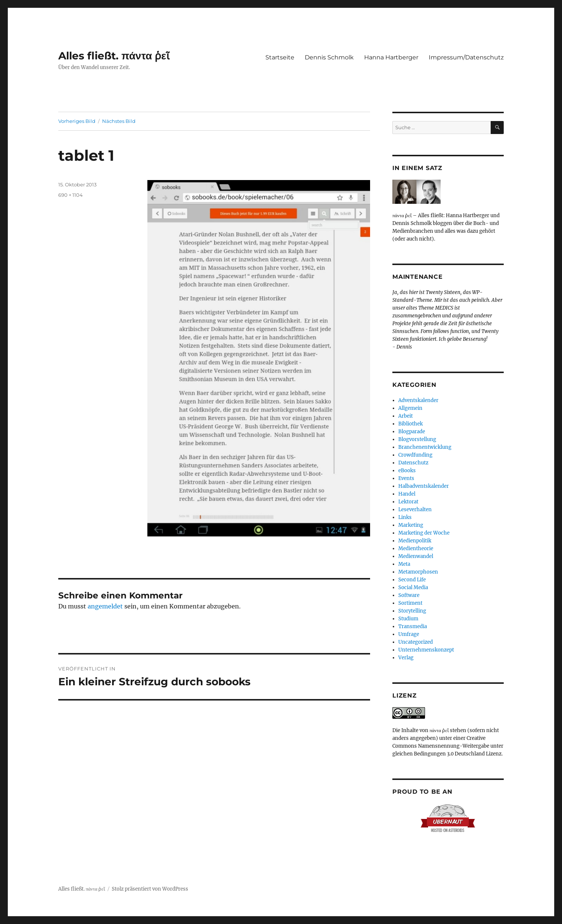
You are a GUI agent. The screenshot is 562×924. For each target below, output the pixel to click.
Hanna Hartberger (391, 57)
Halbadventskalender (424, 486)
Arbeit (406, 416)
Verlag (406, 658)
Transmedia (413, 626)
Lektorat (408, 502)
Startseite (280, 57)
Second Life (412, 580)
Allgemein (410, 408)
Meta (404, 564)
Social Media (413, 587)
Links (405, 517)
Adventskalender (418, 400)
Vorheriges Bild (77, 121)
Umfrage (409, 634)
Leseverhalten (415, 510)
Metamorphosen (418, 572)
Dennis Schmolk (329, 57)
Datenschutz (413, 463)
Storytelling (412, 611)
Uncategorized (416, 642)
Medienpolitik (415, 541)
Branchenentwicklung (425, 447)
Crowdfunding (415, 455)
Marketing (411, 525)
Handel (407, 494)
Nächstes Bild (119, 121)
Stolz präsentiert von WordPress (150, 889)
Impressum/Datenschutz (466, 57)
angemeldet (105, 606)
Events (406, 478)
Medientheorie (416, 548)
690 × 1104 (71, 195)
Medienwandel (416, 556)
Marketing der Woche (424, 533)
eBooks (407, 471)
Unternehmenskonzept (426, 650)
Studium (408, 619)
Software (409, 595)
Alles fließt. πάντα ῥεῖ (114, 56)
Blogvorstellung (417, 439)
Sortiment (410, 603)
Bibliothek (411, 424)
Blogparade (412, 432)
